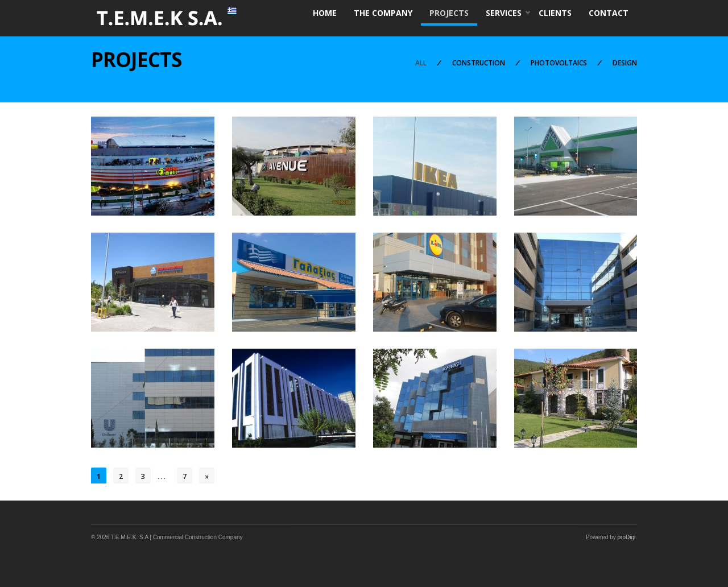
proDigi (627, 537)
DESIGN (625, 63)
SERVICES (504, 14)
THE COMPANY (383, 13)
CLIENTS (555, 13)
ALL (421, 63)
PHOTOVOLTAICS (559, 63)
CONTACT (609, 13)
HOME (325, 13)
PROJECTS (449, 13)
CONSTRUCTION (479, 63)
